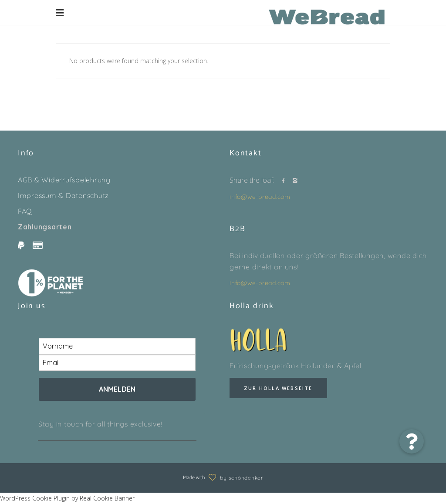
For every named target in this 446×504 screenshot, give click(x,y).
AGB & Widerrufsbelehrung (64, 180)
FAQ (25, 211)
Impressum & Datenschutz (63, 195)
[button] (412, 441)
